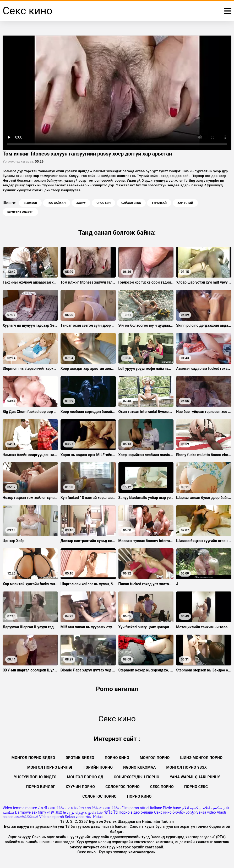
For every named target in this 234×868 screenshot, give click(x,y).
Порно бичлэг (41, 787)
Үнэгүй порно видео (35, 777)
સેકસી (42, 808)
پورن (71, 812)
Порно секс (196, 787)
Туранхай (159, 203)
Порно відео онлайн (136, 812)
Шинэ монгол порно (202, 758)
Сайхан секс (131, 203)
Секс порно (162, 787)
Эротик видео (80, 758)
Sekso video (75, 817)
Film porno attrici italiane (142, 808)
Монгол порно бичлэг (50, 767)
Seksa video (206, 812)
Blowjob (30, 203)
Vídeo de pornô (52, 817)
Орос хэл (104, 203)
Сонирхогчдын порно (137, 777)
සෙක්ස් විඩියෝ (26, 817)
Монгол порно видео (33, 758)
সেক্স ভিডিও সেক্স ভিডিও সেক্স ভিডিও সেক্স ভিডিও (84, 808)
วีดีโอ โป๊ (111, 812)
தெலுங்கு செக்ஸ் (89, 812)
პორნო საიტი (184, 812)
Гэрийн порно (98, 767)
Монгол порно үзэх (187, 767)
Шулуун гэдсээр (20, 212)
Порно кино (117, 758)
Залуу (81, 203)
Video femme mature (20, 808)
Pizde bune (172, 808)
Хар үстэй (185, 203)
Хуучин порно (80, 787)
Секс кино (163, 812)
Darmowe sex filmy (30, 812)
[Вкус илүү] (228, 11)
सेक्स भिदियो (94, 817)
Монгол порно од (85, 777)
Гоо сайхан (57, 203)
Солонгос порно (123, 787)
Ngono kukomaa (139, 767)
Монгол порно (155, 758)
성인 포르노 (56, 812)
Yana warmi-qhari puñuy (195, 777)
